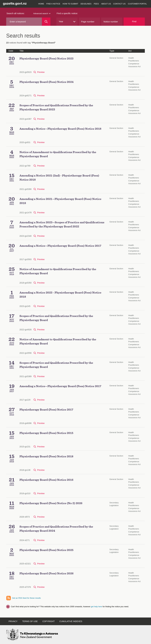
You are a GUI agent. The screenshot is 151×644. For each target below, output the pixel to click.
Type (112, 51)
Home (41, 4)
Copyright (48, 621)
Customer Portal (137, 4)
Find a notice (53, 4)
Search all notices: (16, 13)
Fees (96, 4)
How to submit (70, 4)
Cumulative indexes (71, 621)
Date (11, 51)
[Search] (46, 22)
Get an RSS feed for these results (26, 598)
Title (22, 51)
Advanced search (42, 13)
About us (106, 4)
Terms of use (30, 621)
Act (130, 51)
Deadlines (86, 4)
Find (134, 21)
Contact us (119, 4)
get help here (97, 607)
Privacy (13, 621)
